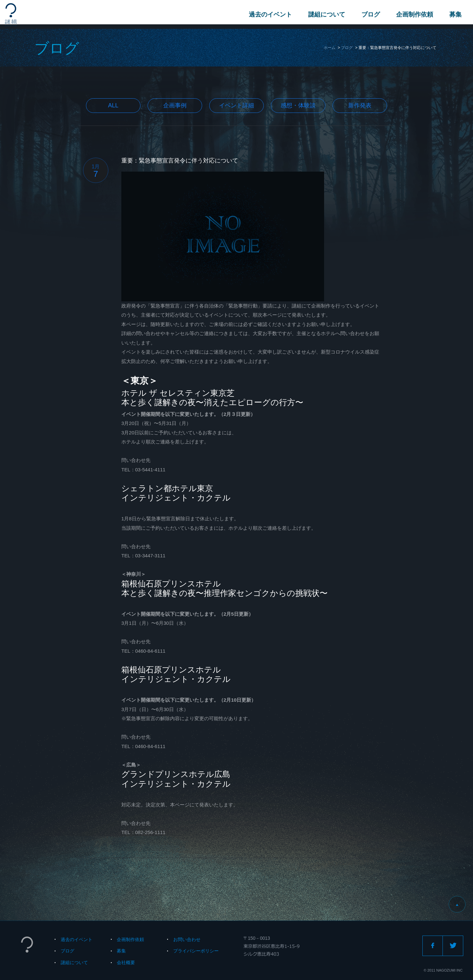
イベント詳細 (236, 105)
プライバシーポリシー (196, 951)
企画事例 (175, 105)
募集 (454, 14)
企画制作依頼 (413, 14)
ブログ (369, 14)
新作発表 (360, 105)
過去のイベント (269, 14)
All (113, 105)
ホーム (330, 48)
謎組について (325, 14)
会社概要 (126, 962)
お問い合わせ (187, 939)
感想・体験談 (298, 105)
